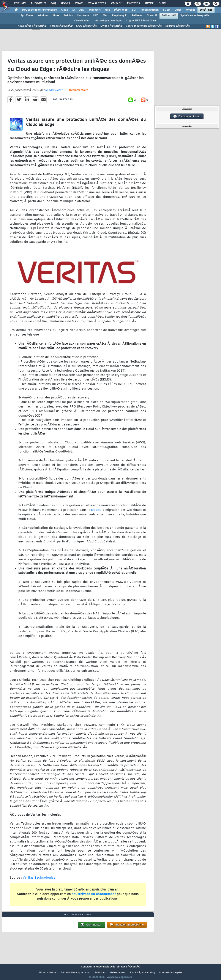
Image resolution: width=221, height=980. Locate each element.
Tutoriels (38, 3)
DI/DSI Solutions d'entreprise (39, 10)
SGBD (167, 10)
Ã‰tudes (133, 3)
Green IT (152, 16)
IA (74, 10)
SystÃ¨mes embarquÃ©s (195, 16)
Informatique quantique (108, 21)
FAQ (53, 3)
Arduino (68, 16)
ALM (82, 10)
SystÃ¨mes (206, 10)
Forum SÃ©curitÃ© (61, 26)
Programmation (150, 10)
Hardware (83, 16)
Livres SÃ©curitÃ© (111, 26)
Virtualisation (82, 21)
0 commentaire (79, 93)
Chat (79, 3)
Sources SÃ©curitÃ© (178, 26)
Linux (56, 16)
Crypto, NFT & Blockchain (141, 21)
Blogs (65, 3)
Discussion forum (187, 117)
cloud (96, 513)
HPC (96, 16)
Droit (149, 3)
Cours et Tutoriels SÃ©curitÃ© (144, 26)
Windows (43, 16)
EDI (134, 10)
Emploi (116, 3)
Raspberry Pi (120, 16)
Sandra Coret (54, 93)
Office (178, 10)
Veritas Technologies (39, 880)
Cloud (65, 10)
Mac (105, 16)
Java (107, 10)
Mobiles (191, 10)
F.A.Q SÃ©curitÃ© (86, 26)
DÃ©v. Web (121, 10)
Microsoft (95, 10)
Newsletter (97, 3)
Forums (20, 3)
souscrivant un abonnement (94, 897)
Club (162, 3)
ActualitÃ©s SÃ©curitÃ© (32, 26)
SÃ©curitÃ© (169, 16)
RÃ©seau (137, 16)
